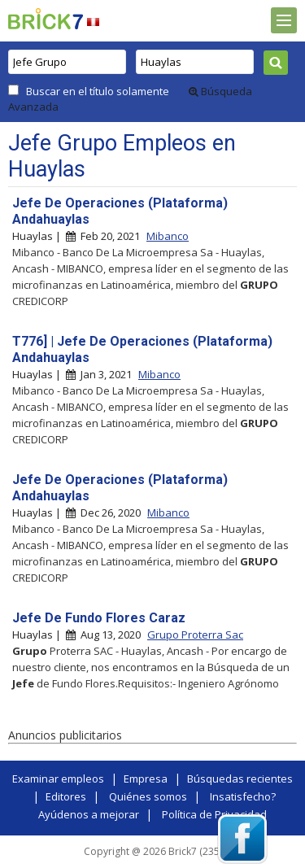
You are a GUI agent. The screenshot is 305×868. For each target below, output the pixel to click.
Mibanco (168, 236)
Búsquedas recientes (240, 779)
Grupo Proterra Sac (195, 635)
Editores (66, 796)
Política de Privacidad (214, 814)
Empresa (146, 779)
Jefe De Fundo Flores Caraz (99, 618)
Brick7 (46, 19)
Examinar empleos (58, 779)
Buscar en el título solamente (98, 91)
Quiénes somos (148, 796)
